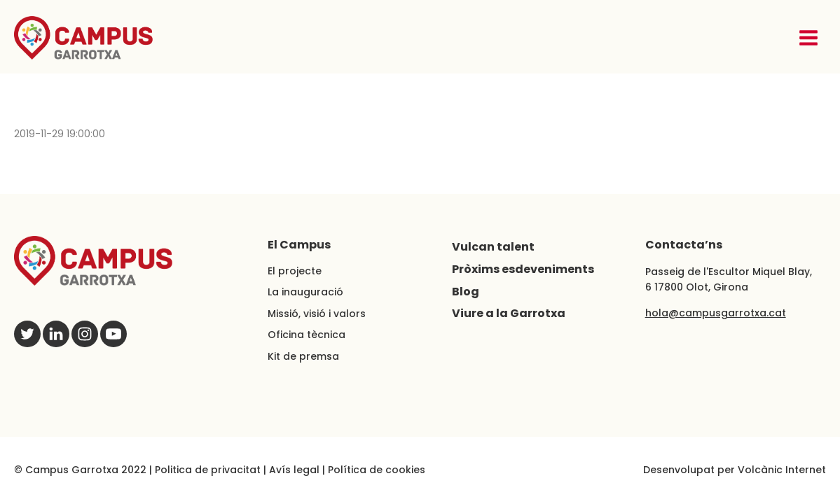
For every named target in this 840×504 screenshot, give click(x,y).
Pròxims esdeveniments (523, 269)
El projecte (295, 271)
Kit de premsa (303, 356)
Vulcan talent (493, 247)
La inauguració (305, 292)
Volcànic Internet (782, 470)
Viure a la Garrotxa (509, 313)
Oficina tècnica (307, 335)
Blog (466, 292)
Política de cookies (377, 470)
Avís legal (294, 470)
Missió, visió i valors (317, 314)
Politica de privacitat (208, 470)
